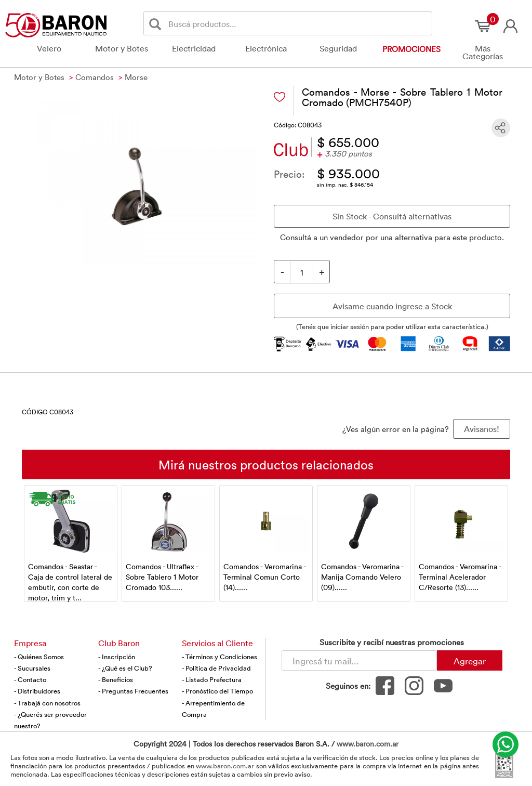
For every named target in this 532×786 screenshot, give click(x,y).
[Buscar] (157, 24)
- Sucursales (32, 668)
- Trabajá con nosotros (47, 703)
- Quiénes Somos (39, 657)
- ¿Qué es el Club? (125, 668)
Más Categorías (483, 52)
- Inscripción (117, 657)
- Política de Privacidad (216, 668)
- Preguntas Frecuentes (133, 691)
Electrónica (266, 48)
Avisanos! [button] (482, 429)
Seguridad (338, 48)
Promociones (411, 49)
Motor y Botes (122, 48)
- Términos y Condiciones (220, 657)
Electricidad (194, 48)
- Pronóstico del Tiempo (217, 691)
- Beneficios (116, 679)
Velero (49, 48)
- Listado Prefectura (212, 679)
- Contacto (30, 679)
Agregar (470, 661)
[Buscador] (298, 23)
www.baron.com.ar (368, 744)
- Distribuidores (37, 691)
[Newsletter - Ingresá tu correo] (359, 660)
